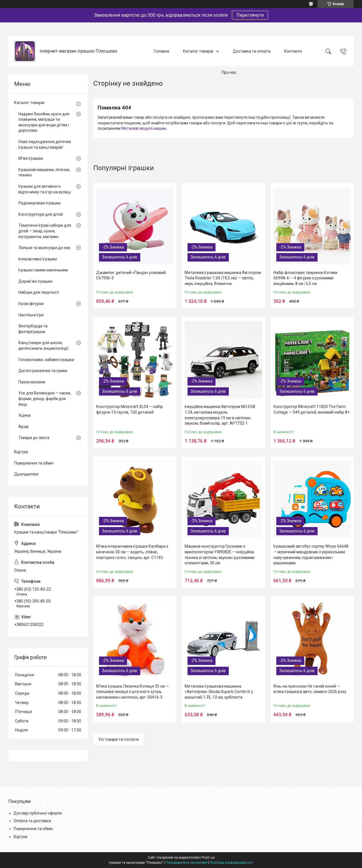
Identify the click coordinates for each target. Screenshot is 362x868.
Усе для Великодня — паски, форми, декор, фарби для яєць (45, 399)
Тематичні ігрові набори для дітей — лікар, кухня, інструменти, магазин (45, 231)
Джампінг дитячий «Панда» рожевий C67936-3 (131, 275)
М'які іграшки (31, 158)
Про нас (229, 72)
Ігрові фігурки (31, 304)
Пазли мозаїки (32, 382)
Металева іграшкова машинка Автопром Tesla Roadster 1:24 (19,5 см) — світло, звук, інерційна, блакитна (223, 278)
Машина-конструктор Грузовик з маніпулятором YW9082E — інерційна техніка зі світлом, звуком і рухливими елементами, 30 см (220, 555)
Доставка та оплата (252, 51)
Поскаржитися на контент (187, 863)
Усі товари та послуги (118, 739)
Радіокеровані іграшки (39, 203)
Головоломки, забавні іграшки (46, 360)
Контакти (293, 51)
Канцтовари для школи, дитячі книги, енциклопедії (43, 346)
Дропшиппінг (27, 474)
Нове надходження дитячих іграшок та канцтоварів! (45, 144)
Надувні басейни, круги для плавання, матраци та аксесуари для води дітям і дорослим (44, 122)
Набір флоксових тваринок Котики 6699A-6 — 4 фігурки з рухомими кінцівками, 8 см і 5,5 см (305, 278)
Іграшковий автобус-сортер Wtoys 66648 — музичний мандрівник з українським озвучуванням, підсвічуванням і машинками (311, 555)
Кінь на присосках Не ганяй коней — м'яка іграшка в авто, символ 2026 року (310, 689)
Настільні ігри (31, 315)
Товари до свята (34, 438)
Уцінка (24, 415)
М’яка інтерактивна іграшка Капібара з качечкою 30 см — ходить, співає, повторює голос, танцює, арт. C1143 (132, 552)
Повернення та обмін (34, 463)
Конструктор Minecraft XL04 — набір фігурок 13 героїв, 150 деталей (130, 409)
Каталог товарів (198, 51)
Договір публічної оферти (38, 813)
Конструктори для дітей (41, 214)
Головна (161, 51)
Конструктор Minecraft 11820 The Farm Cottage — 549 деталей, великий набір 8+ (312, 409)
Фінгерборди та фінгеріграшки (33, 329)
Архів (23, 427)
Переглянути (250, 15)
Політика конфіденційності (231, 863)
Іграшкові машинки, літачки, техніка (44, 172)
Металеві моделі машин (144, 128)
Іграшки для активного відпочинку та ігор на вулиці (45, 189)
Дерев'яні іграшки (35, 281)
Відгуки (21, 452)
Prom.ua (208, 858)
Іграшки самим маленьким (43, 270)
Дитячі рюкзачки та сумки (43, 371)
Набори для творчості (39, 292)
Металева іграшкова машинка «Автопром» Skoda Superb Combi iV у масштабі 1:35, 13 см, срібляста (219, 692)
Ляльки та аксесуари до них (44, 248)
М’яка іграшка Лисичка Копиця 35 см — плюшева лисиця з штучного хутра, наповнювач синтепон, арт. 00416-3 (132, 692)
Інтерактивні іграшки (38, 259)
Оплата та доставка (32, 821)
